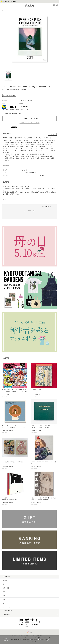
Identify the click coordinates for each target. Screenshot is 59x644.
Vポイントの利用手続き (9, 109)
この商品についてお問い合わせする (29, 123)
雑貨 (4, 596)
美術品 (5, 580)
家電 (4, 599)
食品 (4, 603)
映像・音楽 (6, 588)
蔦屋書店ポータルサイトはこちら (29, 623)
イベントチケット (8, 607)
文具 (4, 592)
